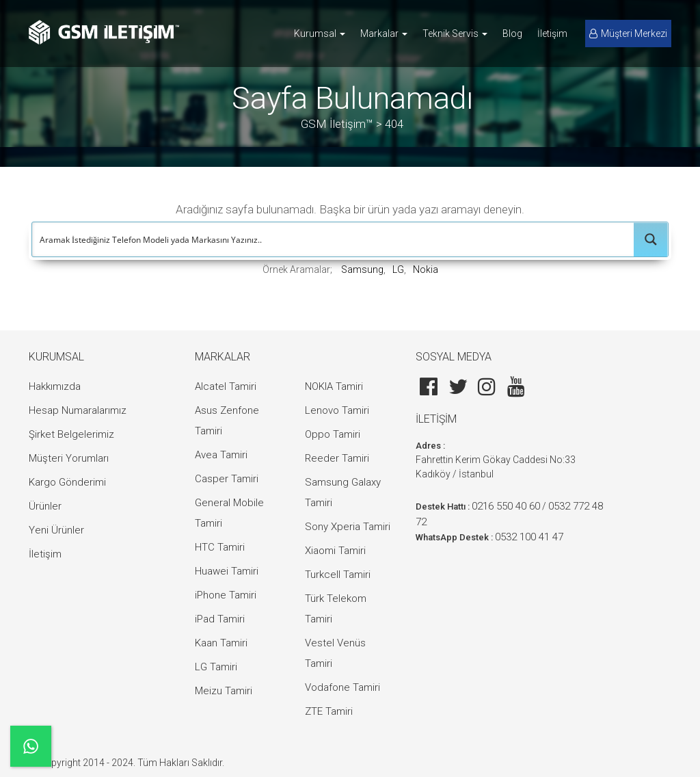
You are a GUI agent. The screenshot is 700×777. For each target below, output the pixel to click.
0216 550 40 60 (506, 506)
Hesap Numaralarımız (78, 410)
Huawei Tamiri (227, 571)
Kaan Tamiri (221, 643)
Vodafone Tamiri (342, 687)
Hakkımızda (55, 386)
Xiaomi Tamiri (335, 551)
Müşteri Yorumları (69, 458)
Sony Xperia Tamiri (348, 527)
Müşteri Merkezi (628, 34)
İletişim (552, 34)
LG (398, 269)
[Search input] (334, 239)
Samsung (362, 269)
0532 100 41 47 (529, 537)
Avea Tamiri (221, 455)
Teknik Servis (455, 34)
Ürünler (45, 506)
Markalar (384, 34)
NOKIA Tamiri (334, 386)
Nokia (426, 269)
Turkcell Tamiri (338, 575)
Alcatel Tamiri (226, 386)
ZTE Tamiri (329, 711)
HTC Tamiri (220, 547)
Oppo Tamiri (333, 434)
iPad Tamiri (220, 619)
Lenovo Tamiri (337, 410)
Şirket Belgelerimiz (71, 434)
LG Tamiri (216, 667)
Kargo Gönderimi (67, 482)
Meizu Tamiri (224, 691)
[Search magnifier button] (651, 239)
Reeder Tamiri (337, 458)
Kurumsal (320, 34)
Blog (512, 34)
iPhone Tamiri (226, 595)
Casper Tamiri (227, 479)
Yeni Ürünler (56, 530)
